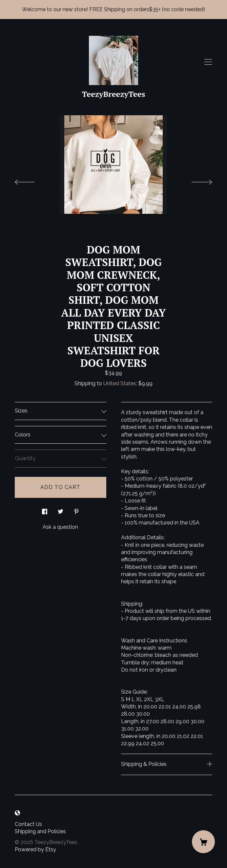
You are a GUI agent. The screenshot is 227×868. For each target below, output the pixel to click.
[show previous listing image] (31, 180)
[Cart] (203, 842)
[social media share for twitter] (61, 510)
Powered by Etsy (35, 849)
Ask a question (60, 527)
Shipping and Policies (40, 831)
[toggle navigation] (208, 62)
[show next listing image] (196, 180)
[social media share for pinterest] (76, 510)
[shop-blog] (17, 813)
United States (120, 383)
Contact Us (28, 824)
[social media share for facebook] (45, 510)
